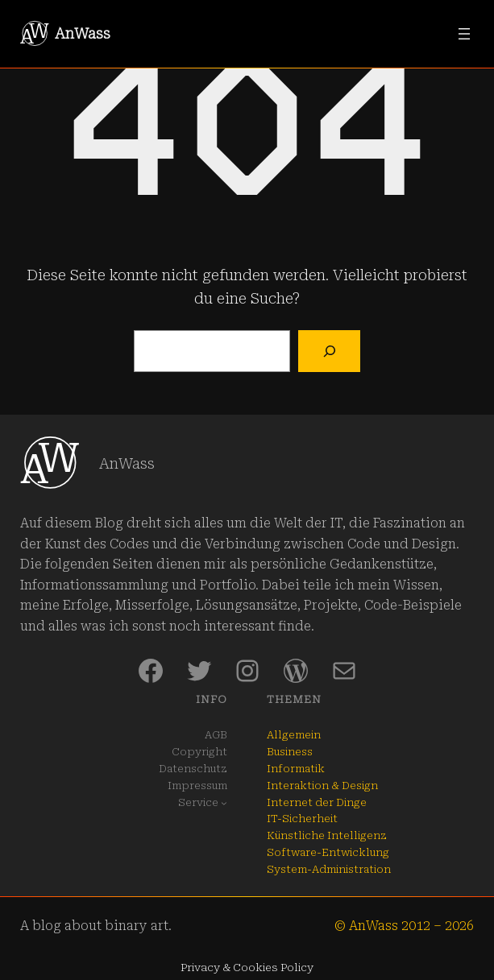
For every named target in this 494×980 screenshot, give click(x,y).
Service (198, 802)
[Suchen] (329, 351)
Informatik (296, 769)
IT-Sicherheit (302, 819)
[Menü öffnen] (464, 34)
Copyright (199, 752)
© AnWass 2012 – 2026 (404, 926)
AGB (216, 735)
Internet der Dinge (317, 802)
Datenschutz (193, 769)
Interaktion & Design (322, 786)
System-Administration (329, 869)
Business (290, 752)
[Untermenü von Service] (224, 803)
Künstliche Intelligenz (327, 835)
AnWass (83, 33)
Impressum (197, 786)
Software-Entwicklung (328, 852)
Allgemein (294, 735)
